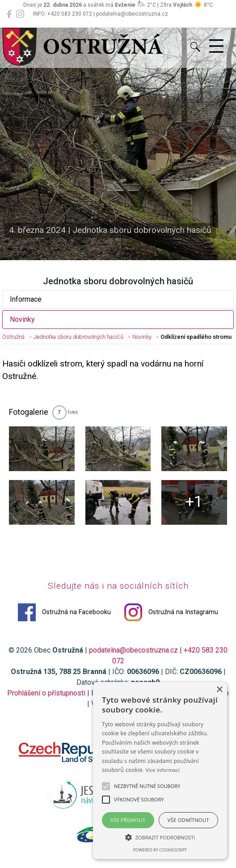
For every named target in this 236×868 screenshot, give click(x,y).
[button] (160, 837)
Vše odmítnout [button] (188, 820)
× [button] (219, 690)
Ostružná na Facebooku (64, 612)
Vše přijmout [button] (128, 820)
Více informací (163, 770)
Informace (26, 299)
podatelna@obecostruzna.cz (133, 650)
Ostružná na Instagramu (171, 612)
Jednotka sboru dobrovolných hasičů (78, 337)
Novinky (22, 319)
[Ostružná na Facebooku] (9, 14)
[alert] (160, 771)
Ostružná (13, 337)
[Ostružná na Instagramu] (20, 14)
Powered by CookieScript (160, 850)
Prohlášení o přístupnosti (46, 693)
